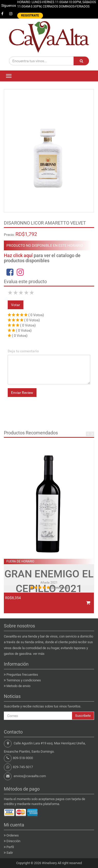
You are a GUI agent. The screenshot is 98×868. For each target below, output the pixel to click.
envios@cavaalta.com (30, 776)
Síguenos (9, 5)
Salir (10, 853)
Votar (16, 305)
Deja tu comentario (23, 351)
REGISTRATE (30, 15)
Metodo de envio (18, 686)
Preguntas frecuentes (22, 675)
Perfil (10, 847)
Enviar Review (22, 393)
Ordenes (13, 835)
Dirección (13, 841)
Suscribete (83, 716)
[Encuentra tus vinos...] (41, 61)
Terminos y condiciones (24, 680)
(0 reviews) (59, 587)
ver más (39, 654)
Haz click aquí (18, 255)
